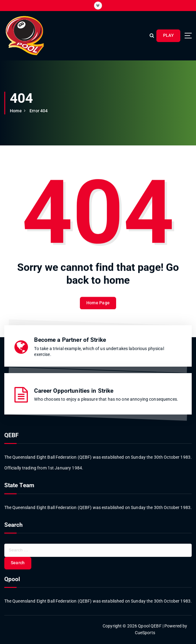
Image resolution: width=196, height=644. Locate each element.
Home (16, 111)
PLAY (169, 35)
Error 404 (39, 111)
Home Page (98, 307)
